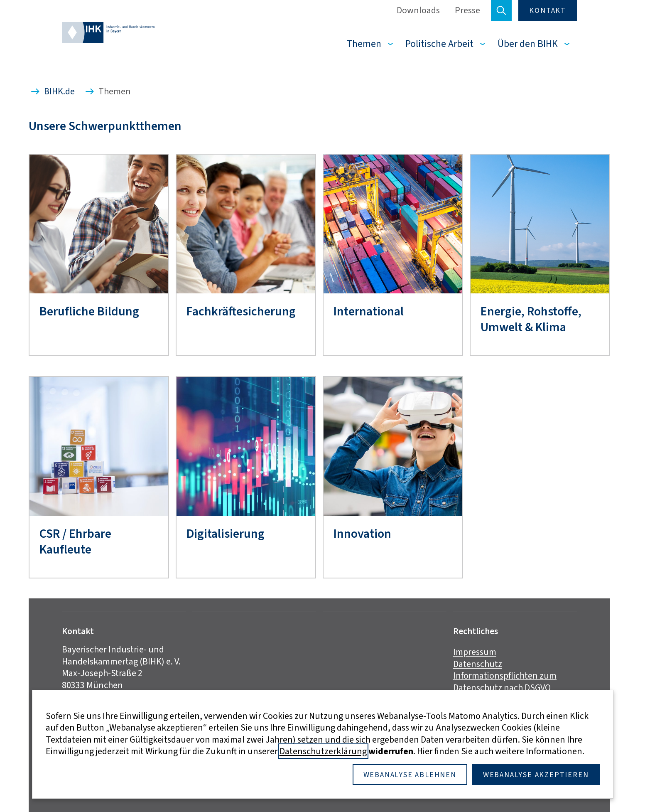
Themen (364, 44)
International (369, 311)
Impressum (475, 652)
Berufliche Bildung (89, 311)
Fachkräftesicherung (241, 311)
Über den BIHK (528, 44)
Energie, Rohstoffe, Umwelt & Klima (531, 319)
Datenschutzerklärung (323, 751)
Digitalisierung (226, 534)
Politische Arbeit (439, 44)
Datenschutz (478, 664)
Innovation (362, 534)
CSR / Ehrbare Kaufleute (75, 542)
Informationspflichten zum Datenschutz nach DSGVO (505, 682)
